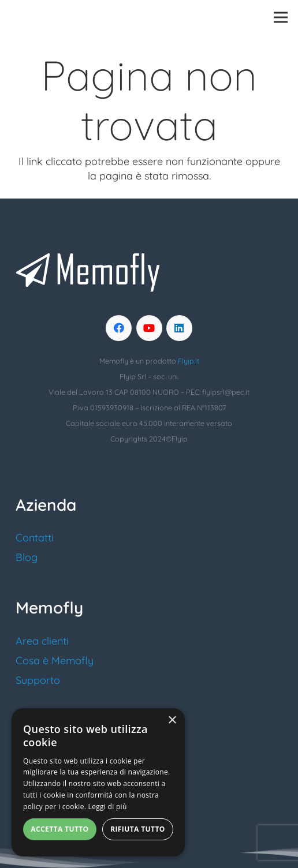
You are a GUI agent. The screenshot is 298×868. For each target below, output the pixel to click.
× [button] (172, 721)
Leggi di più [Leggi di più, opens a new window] (108, 807)
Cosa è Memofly (55, 661)
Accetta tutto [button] (59, 829)
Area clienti (42, 641)
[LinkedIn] (179, 328)
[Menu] (281, 17)
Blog (27, 557)
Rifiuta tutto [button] (138, 829)
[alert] (98, 782)
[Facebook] (119, 328)
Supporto (38, 680)
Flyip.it (189, 361)
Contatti (35, 538)
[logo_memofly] (57, 18)
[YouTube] (149, 328)
